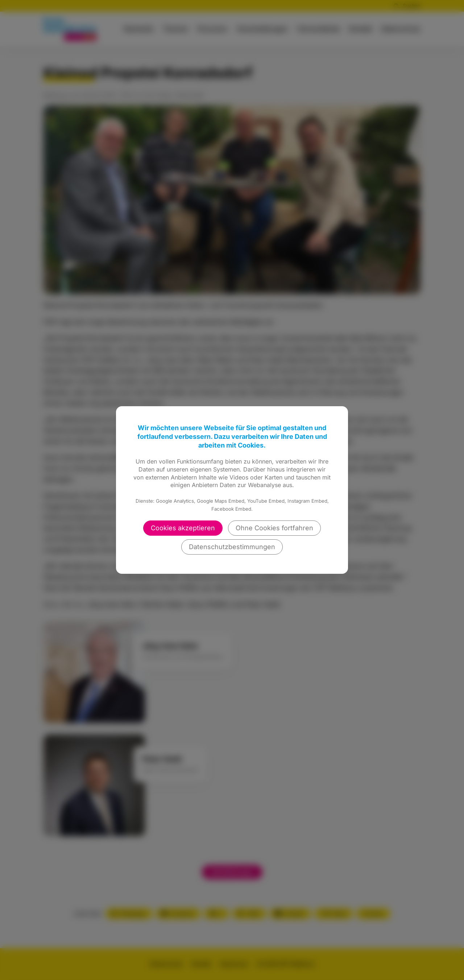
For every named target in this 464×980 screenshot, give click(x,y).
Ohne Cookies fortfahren (274, 528)
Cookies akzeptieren (183, 528)
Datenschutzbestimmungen (232, 547)
